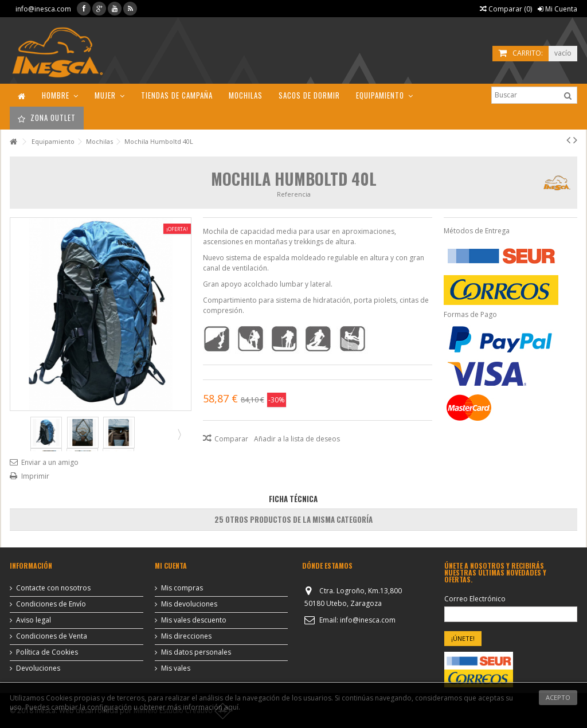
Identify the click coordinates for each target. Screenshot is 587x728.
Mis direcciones (186, 636)
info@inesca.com (43, 9)
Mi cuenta (171, 565)
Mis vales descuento (194, 620)
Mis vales (176, 668)
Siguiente (178, 434)
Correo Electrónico (475, 599)
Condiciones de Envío (51, 604)
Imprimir (35, 476)
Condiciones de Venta (52, 636)
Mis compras (182, 588)
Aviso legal (34, 620)
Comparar (231, 439)
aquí (231, 707)
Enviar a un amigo (50, 462)
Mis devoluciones (189, 604)
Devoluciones (38, 668)
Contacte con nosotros (53, 588)
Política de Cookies (47, 652)
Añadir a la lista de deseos (297, 439)
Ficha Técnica (293, 499)
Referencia (294, 194)
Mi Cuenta (557, 9)
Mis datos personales (196, 652)
